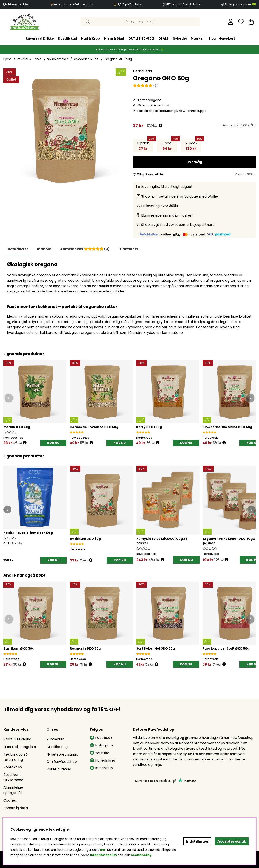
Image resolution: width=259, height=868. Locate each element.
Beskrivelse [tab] (18, 249)
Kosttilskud (68, 38)
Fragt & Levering (17, 739)
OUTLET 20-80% (141, 38)
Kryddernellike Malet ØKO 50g (227, 427)
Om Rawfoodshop (62, 762)
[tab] (44, 249)
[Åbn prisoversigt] (161, 126)
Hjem (7, 59)
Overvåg (194, 162)
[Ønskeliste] (241, 22)
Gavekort (227, 38)
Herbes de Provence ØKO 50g (94, 427)
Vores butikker (59, 769)
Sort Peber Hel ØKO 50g (155, 648)
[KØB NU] (53, 443)
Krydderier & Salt (86, 59)
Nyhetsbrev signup (62, 754)
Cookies (10, 800)
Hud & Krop (90, 38)
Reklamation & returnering (16, 757)
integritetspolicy (104, 855)
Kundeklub (55, 739)
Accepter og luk (232, 841)
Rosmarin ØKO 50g (85, 648)
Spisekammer (58, 59)
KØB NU (186, 560)
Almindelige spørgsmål (13, 790)
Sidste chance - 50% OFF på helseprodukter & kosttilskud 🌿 (129, 50)
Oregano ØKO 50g (118, 59)
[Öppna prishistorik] (25, 443)
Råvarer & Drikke (40, 38)
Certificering (57, 747)
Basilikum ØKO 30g (19, 648)
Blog (212, 38)
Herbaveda (142, 71)
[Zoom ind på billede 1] (65, 130)
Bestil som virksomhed (13, 777)
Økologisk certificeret (240, 4)
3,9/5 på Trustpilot (130, 4)
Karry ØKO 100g (149, 427)
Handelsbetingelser (20, 747)
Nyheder (180, 38)
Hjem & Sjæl (114, 38)
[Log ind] (231, 22)
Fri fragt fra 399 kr (19, 4)
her (103, 850)
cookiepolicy (141, 855)
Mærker (197, 38)
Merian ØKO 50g (17, 427)
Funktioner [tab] (128, 249)
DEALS (164, 38)
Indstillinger (197, 841)
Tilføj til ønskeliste (148, 174)
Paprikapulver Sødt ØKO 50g (226, 648)
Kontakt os (13, 767)
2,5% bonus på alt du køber (183, 4)
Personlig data (16, 808)
